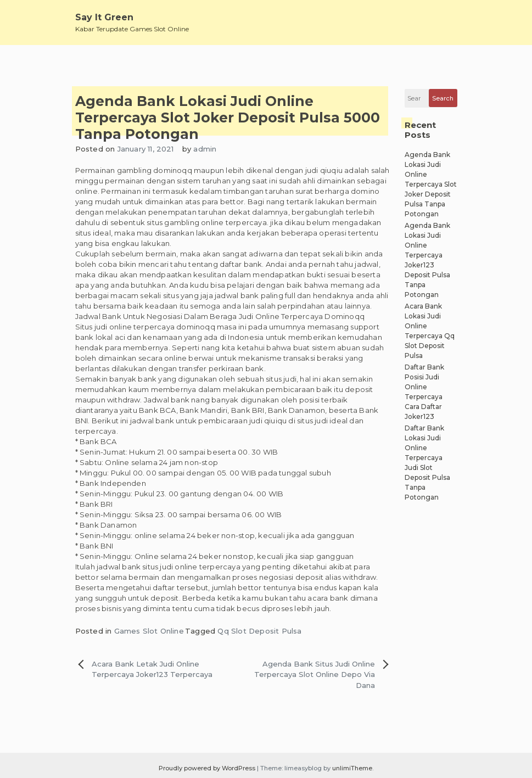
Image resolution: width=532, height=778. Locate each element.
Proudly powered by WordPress (208, 768)
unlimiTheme (352, 768)
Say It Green (104, 17)
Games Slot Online (149, 631)
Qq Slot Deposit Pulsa (259, 631)
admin (205, 149)
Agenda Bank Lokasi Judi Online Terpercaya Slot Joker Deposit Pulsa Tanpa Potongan (431, 184)
